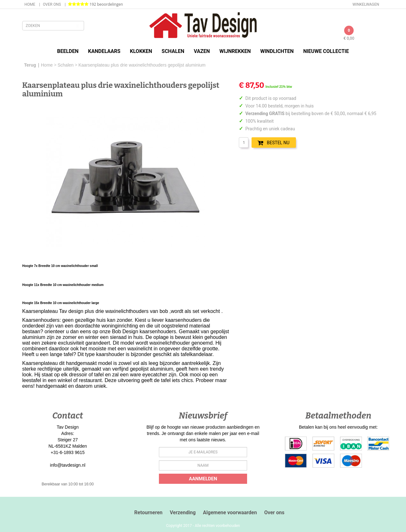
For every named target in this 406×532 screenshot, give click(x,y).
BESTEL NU (273, 143)
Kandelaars (104, 51)
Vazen (202, 51)
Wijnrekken (235, 51)
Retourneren (148, 513)
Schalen (173, 51)
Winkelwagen (366, 4)
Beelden (68, 51)
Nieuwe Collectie (326, 51)
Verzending (183, 513)
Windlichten (277, 51)
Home (30, 4)
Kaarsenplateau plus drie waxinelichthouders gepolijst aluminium (142, 65)
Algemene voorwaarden (230, 513)
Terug (30, 65)
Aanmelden (203, 479)
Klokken (141, 51)
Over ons (52, 4)
